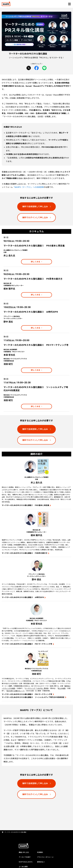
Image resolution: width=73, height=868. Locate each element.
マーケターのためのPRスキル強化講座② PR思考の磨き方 (25, 553)
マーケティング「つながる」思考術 (37, 688)
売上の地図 (62, 688)
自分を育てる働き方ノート (15, 691)
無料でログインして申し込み (35, 218)
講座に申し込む (24, 852)
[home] (2, 832)
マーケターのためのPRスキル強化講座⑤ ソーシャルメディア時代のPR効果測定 (33, 697)
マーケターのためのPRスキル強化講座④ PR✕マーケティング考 (27, 644)
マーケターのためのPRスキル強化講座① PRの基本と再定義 (25, 505)
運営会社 (40, 862)
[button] (69, 4)
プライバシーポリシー (44, 857)
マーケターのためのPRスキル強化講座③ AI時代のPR (23, 597)
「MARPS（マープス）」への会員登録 (28, 187)
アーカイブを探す (25, 857)
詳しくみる (36, 262)
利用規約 (40, 852)
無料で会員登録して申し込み (35, 207)
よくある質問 (23, 867)
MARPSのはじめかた (26, 862)
